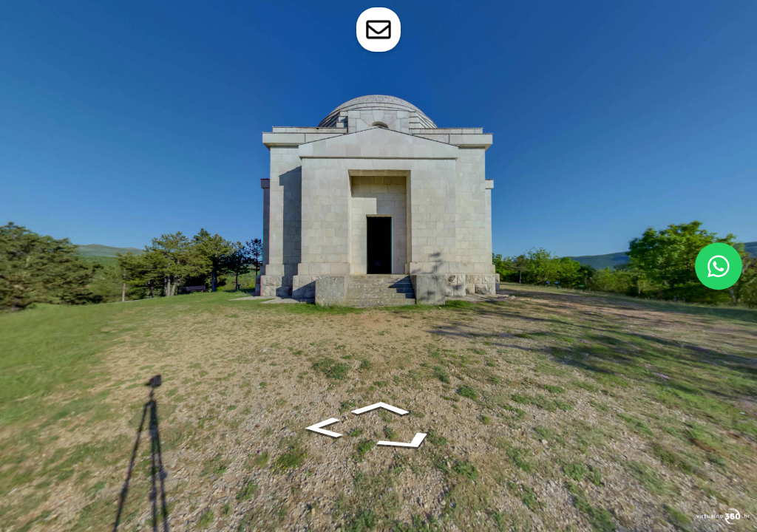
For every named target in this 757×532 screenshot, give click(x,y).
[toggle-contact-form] (378, 30)
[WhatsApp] (719, 266)
